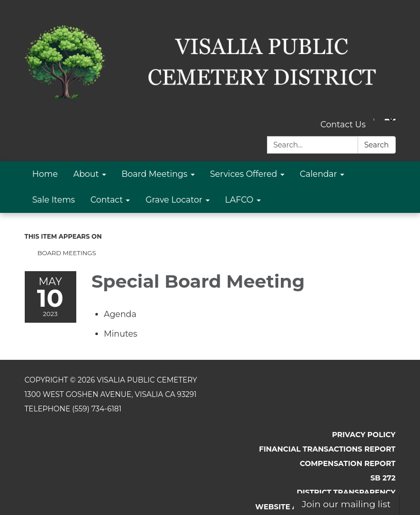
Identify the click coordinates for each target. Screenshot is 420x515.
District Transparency (346, 492)
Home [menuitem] (45, 174)
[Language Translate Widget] (390, 120)
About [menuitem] (86, 174)
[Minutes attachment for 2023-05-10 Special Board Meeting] (121, 334)
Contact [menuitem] (106, 200)
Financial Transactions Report (327, 449)
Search (377, 145)
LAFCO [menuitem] (239, 200)
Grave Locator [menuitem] (174, 200)
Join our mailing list (347, 504)
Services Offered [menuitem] (244, 174)
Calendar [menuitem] (318, 174)
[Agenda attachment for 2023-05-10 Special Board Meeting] (120, 314)
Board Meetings (67, 253)
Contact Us (343, 124)
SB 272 (383, 478)
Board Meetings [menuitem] (155, 174)
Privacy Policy (364, 435)
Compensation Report (348, 463)
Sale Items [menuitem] (54, 200)
